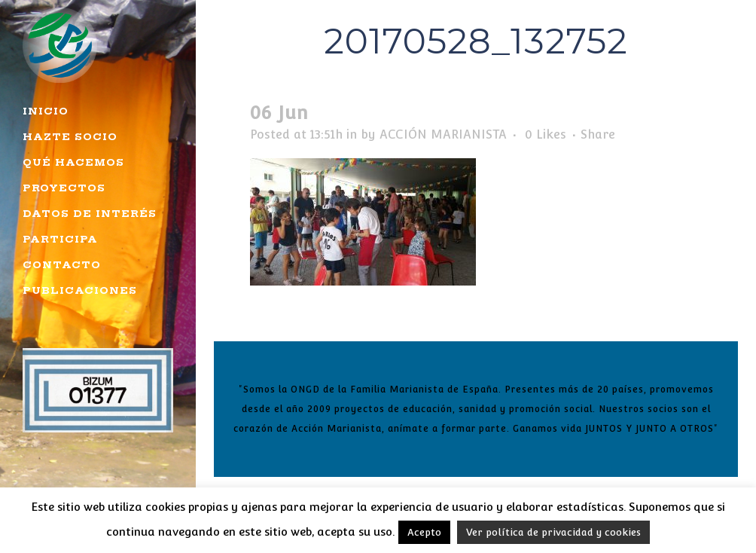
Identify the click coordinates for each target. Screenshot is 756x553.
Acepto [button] (424, 532)
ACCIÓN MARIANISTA (443, 134)
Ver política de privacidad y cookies (553, 532)
